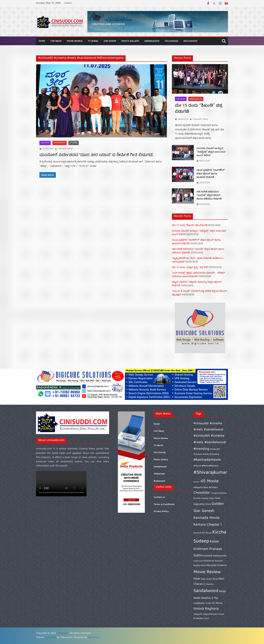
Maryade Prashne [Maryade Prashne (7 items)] (217, 566)
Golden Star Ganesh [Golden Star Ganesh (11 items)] (209, 508)
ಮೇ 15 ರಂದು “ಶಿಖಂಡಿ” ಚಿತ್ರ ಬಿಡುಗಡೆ (199, 109)
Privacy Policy (161, 512)
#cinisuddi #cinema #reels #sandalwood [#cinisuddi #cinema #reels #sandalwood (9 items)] (208, 427)
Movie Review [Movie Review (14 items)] (207, 572)
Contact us (159, 497)
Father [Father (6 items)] (218, 498)
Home (42, 41)
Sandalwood (152, 41)
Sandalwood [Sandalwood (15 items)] (206, 591)
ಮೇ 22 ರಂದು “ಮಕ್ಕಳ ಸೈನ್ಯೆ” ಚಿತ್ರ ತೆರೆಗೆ (190, 267)
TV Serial (93, 41)
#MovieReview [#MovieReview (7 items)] (210, 466)
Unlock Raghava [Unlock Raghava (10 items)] (206, 609)
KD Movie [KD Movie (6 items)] (207, 533)
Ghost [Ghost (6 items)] (208, 504)
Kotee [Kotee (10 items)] (214, 542)
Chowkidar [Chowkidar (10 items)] (202, 493)
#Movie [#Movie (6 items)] (197, 466)
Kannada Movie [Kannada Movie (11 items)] (207, 518)
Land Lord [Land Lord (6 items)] (198, 561)
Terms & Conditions (164, 504)
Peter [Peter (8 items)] (197, 579)
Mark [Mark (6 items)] (203, 566)
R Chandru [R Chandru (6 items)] (208, 584)
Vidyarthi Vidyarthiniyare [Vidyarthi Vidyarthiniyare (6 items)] (206, 614)
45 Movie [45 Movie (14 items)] (210, 481)
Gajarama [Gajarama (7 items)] (199, 504)
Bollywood (190, 41)
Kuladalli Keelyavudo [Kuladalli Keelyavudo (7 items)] (214, 556)
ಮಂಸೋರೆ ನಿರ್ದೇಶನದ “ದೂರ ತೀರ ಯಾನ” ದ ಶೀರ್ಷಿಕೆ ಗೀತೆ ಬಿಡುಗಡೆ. (96, 155)
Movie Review (75, 41)
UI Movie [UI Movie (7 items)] (217, 603)
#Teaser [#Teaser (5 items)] (197, 482)
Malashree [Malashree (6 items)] (209, 561)
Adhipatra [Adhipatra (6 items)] (198, 488)
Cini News (56, 41)
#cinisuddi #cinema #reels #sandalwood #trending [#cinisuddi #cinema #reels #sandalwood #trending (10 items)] (210, 442)
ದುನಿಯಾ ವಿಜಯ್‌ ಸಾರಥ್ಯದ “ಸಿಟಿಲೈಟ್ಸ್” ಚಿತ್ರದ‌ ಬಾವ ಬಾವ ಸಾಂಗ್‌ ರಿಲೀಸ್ (211, 152)
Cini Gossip (110, 41)
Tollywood (171, 41)
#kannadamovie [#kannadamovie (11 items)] (207, 460)
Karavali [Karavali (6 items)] (197, 533)
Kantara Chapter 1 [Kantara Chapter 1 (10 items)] (208, 525)
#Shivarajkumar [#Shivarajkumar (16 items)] (210, 473)
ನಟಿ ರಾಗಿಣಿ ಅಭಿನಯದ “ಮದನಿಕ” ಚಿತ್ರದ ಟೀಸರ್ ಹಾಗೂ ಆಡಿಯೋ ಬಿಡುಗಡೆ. (209, 196)
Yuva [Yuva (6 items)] (207, 619)
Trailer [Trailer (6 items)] (209, 603)
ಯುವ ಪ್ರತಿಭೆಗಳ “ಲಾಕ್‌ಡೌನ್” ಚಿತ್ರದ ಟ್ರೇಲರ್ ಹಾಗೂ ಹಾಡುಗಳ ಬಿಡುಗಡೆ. (211, 174)
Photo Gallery (130, 41)
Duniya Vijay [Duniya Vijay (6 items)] (208, 498)
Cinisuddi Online (65, 149)
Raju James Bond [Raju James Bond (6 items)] (210, 579)
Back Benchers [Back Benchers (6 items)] (211, 488)
